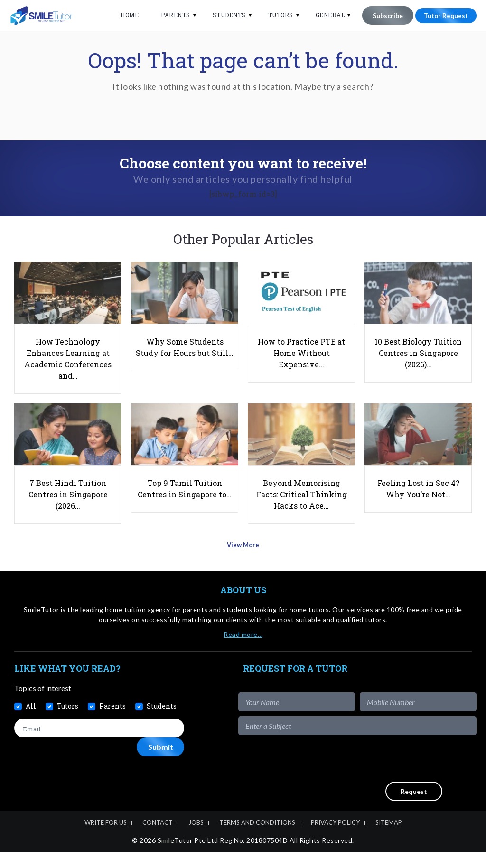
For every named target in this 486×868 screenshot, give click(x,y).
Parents (169, 15)
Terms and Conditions (257, 838)
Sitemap (389, 838)
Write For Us (106, 838)
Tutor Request (443, 15)
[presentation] (404, 774)
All (31, 722)
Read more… (243, 650)
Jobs (196, 838)
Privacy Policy (335, 838)
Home (123, 15)
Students (223, 15)
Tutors (275, 15)
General (324, 15)
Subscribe (382, 15)
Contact (158, 838)
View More (243, 564)
